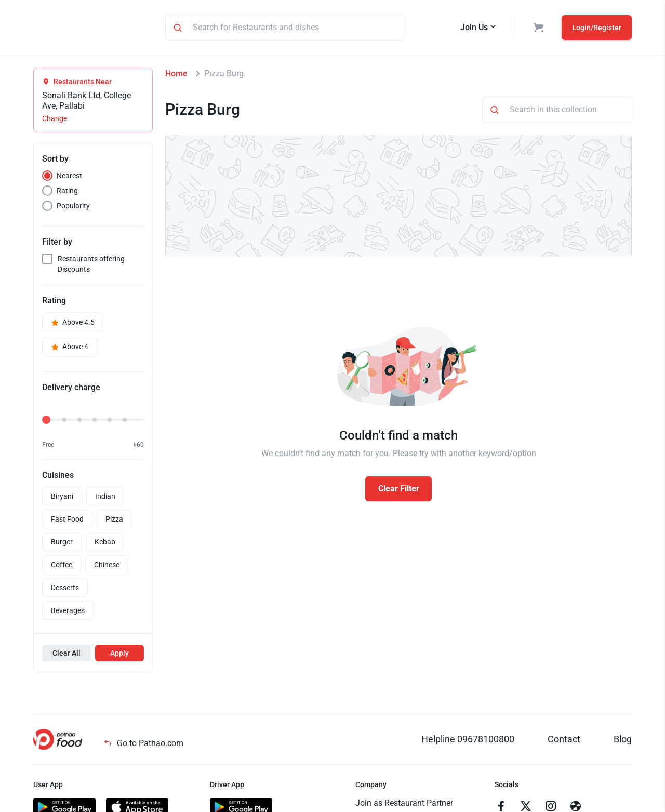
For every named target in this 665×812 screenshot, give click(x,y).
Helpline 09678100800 (468, 741)
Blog (623, 741)
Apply (119, 655)
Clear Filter (399, 490)
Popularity (73, 207)
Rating (67, 192)
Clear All (66, 655)
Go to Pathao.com (143, 745)
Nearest (69, 177)
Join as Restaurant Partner (404, 804)
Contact (564, 741)
